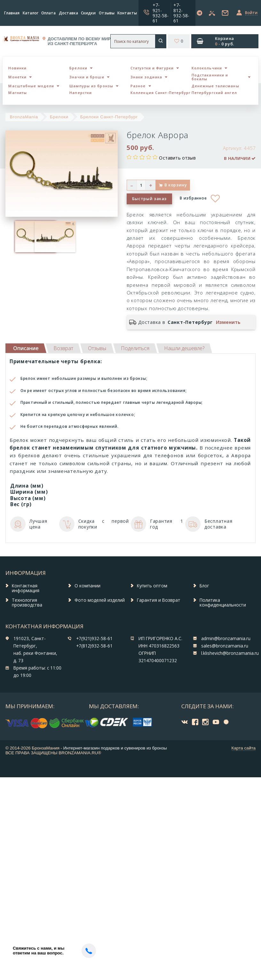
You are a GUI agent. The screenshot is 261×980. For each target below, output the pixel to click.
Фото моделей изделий (100, 600)
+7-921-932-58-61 (161, 13)
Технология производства (27, 603)
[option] (23, 237)
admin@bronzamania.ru (226, 639)
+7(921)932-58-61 (94, 639)
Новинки (17, 68)
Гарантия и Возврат (159, 600)
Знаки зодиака (146, 77)
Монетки (17, 77)
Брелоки (78, 68)
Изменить (228, 322)
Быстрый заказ (149, 199)
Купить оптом (152, 586)
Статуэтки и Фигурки (152, 68)
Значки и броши (87, 77)
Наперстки (81, 93)
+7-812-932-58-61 (181, 13)
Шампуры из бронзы (91, 86)
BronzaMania (24, 117)
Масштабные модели (31, 86)
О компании (87, 586)
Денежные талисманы (215, 86)
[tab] (63, 348)
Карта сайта (244, 748)
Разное (138, 86)
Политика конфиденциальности (223, 603)
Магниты (18, 93)
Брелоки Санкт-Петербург (109, 117)
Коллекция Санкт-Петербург (161, 93)
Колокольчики (207, 68)
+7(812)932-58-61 (94, 646)
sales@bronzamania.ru (225, 646)
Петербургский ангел (214, 93)
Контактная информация (26, 588)
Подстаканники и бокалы (210, 77)
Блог (204, 586)
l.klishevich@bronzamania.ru (230, 653)
